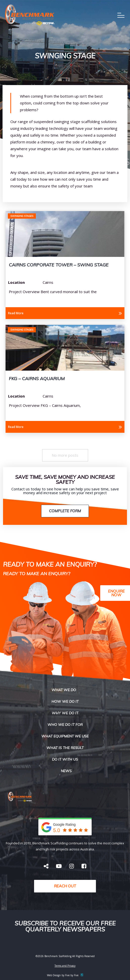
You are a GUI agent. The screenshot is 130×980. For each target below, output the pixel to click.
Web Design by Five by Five (65, 975)
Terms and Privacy (65, 966)
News (66, 771)
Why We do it (65, 713)
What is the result (65, 748)
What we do (64, 690)
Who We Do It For (65, 725)
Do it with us (65, 759)
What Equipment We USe (65, 736)
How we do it (65, 701)
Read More (16, 313)
